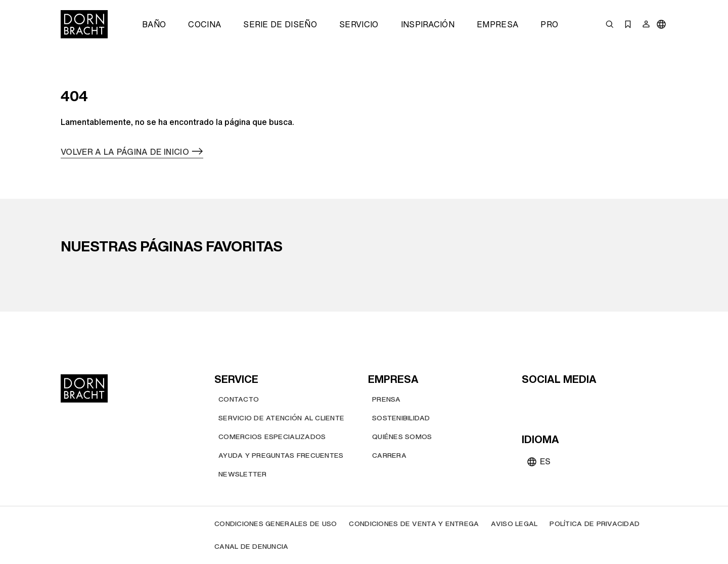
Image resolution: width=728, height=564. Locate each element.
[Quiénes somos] (402, 437)
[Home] (84, 24)
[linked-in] (604, 401)
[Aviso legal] (514, 524)
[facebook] (585, 401)
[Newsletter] (243, 474)
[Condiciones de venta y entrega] (414, 524)
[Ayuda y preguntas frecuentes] (281, 455)
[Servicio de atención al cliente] (281, 418)
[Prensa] (386, 399)
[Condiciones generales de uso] (276, 524)
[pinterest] (567, 401)
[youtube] (531, 401)
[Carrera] (389, 455)
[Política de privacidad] (595, 524)
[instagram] (549, 401)
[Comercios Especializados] (272, 437)
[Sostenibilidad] (401, 418)
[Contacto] (239, 399)
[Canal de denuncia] (252, 547)
